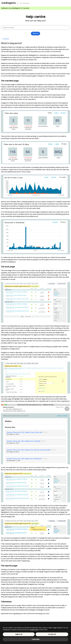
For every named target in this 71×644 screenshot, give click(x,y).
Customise (36, 639)
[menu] (68, 3)
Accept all (52, 634)
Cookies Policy (34, 630)
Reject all (19, 634)
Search (36, 33)
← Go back (5, 39)
